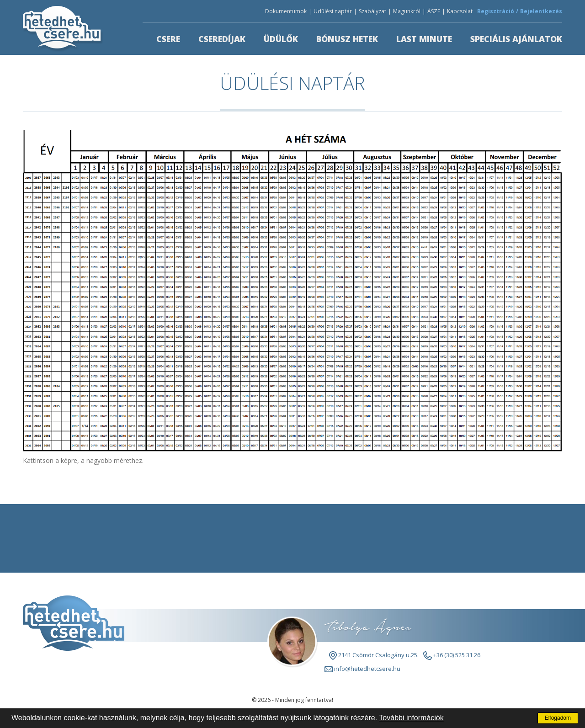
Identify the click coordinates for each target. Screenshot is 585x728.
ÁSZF (434, 11)
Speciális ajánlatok (516, 39)
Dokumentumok (286, 11)
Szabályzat (372, 11)
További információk (411, 718)
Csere (168, 39)
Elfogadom (558, 718)
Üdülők (281, 39)
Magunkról (407, 11)
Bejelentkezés (541, 11)
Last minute (424, 39)
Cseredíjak (222, 39)
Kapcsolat (460, 11)
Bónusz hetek (347, 39)
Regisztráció (496, 11)
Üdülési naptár (333, 11)
